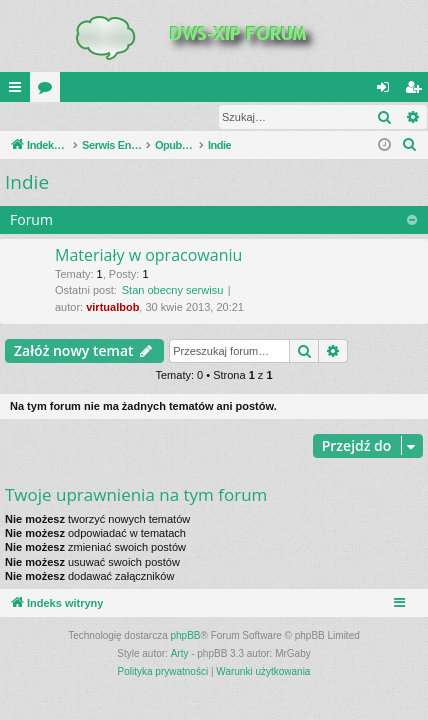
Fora (49, 91)
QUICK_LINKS (19, 91)
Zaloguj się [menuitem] (387, 91)
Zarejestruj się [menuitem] (417, 91)
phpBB (186, 636)
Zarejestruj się (142, 117)
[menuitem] (410, 146)
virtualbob (112, 308)
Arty (180, 654)
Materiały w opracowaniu (148, 256)
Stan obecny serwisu (173, 291)
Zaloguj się (47, 117)
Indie (27, 183)
